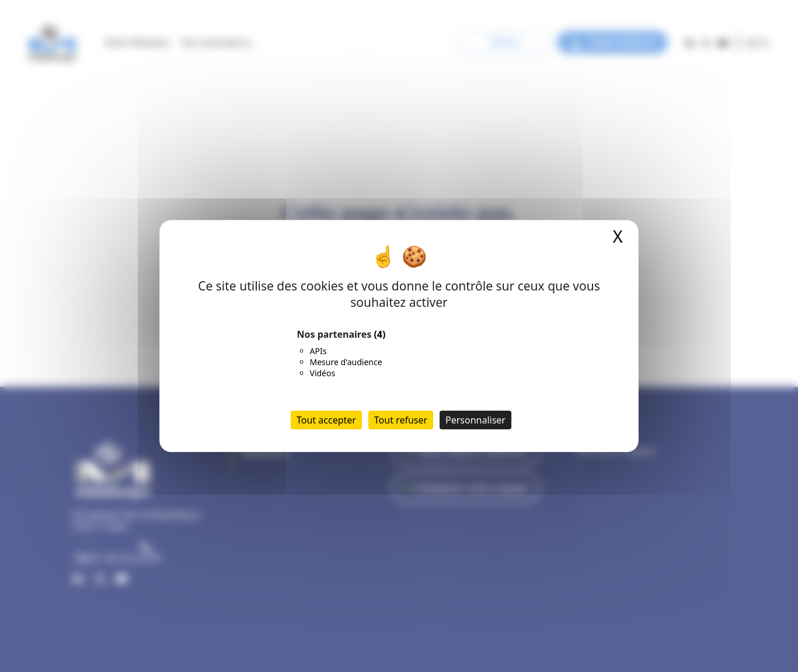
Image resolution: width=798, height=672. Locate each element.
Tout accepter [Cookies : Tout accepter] (326, 420)
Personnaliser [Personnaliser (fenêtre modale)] (475, 420)
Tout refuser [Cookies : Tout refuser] (401, 420)
